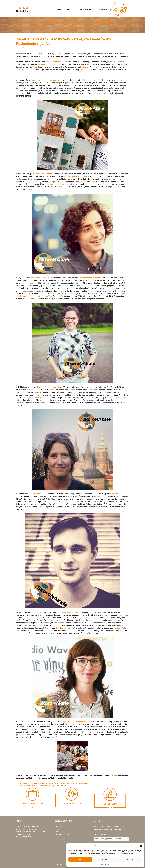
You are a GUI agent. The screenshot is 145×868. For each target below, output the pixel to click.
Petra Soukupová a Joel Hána (42, 278)
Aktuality (71, 9)
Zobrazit (130, 859)
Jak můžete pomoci (87, 9)
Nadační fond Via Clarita (62, 834)
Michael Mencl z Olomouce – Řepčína (77, 722)
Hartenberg (85, 67)
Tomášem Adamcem (44, 174)
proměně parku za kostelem (60, 502)
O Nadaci (103, 9)
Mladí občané (115, 494)
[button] (141, 846)
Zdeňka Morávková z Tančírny (70, 612)
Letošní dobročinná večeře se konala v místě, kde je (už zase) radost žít (42, 786)
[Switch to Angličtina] (124, 4)
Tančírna (117, 628)
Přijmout (80, 859)
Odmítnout (105, 859)
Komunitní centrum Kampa (33, 397)
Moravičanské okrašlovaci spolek (59, 184)
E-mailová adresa (100, 835)
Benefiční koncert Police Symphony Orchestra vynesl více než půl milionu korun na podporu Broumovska (53, 784)
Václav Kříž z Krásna (39, 494)
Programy (59, 9)
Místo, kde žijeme (44, 64)
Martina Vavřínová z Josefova (57, 62)
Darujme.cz (58, 826)
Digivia (57, 832)
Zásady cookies (104, 864)
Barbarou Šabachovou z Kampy (50, 387)
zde (44, 832)
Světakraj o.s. (61, 628)
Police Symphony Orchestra (90, 278)
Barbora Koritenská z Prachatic (44, 80)
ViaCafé (114, 775)
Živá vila (84, 80)
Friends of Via (59, 829)
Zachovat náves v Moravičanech (76, 176)
